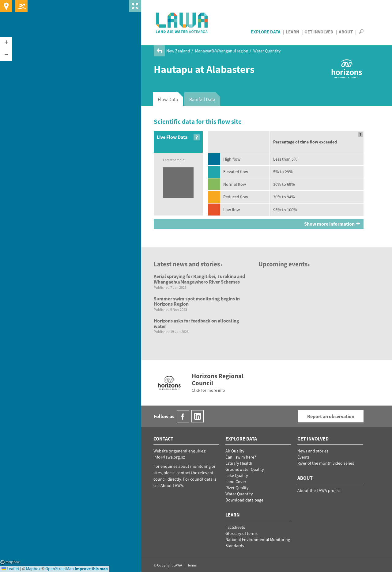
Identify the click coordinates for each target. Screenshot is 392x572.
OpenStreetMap (60, 569)
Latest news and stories (188, 264)
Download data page (244, 500)
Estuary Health (239, 463)
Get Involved (319, 32)
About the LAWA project (319, 490)
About (346, 32)
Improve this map (91, 569)
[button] (6, 43)
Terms (192, 565)
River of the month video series (326, 463)
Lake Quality (237, 475)
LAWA (182, 23)
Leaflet (10, 569)
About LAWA (172, 486)
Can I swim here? (241, 457)
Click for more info (208, 390)
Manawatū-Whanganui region (222, 51)
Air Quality (235, 451)
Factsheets (235, 527)
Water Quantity (267, 51)
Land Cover (236, 482)
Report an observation (331, 416)
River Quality (237, 488)
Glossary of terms (241, 533)
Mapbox (10, 562)
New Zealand (178, 51)
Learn (292, 32)
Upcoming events (285, 264)
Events (303, 457)
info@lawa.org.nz (169, 457)
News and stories (313, 451)
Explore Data (266, 32)
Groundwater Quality (245, 469)
